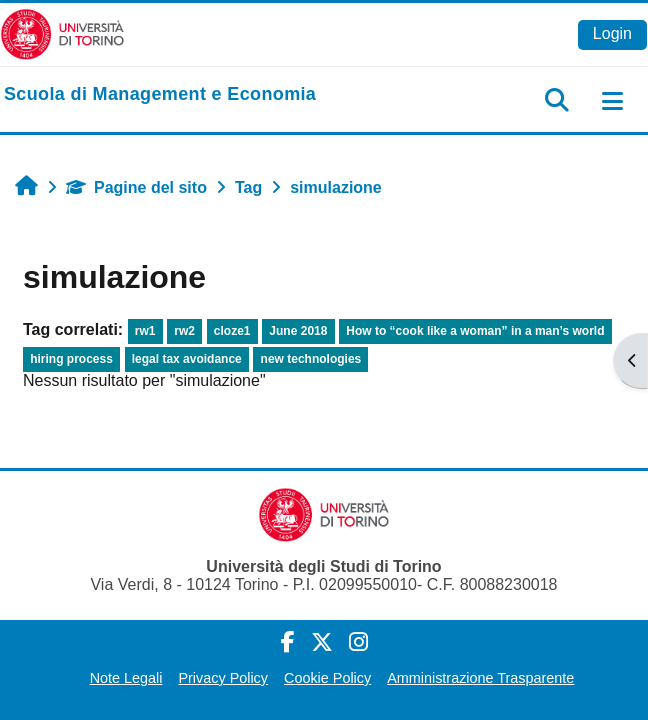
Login (612, 33)
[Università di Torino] (62, 33)
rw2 (184, 331)
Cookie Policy (327, 678)
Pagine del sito (136, 187)
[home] (160, 95)
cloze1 (232, 331)
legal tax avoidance (187, 359)
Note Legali (126, 678)
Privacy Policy (223, 678)
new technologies (311, 359)
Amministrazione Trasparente (480, 678)
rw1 (145, 331)
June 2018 (298, 331)
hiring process (71, 359)
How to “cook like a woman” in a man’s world (475, 331)
